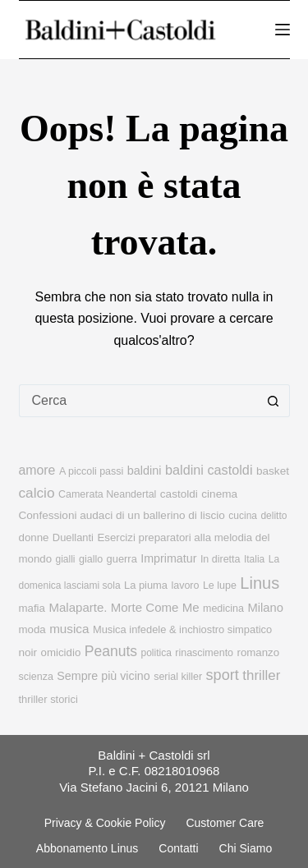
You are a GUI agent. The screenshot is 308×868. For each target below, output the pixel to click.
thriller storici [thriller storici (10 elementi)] (48, 699)
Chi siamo (246, 848)
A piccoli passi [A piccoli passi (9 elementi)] (91, 471)
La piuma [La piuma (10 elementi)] (146, 585)
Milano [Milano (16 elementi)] (265, 608)
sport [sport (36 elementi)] (223, 675)
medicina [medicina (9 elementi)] (223, 609)
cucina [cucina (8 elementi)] (243, 516)
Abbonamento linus (87, 848)
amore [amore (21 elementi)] (37, 470)
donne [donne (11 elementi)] (34, 537)
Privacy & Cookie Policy (105, 823)
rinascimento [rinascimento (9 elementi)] (204, 653)
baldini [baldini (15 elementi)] (145, 471)
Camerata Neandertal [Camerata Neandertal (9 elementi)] (107, 494)
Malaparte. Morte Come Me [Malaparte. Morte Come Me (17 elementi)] (124, 607)
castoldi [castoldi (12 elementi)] (179, 494)
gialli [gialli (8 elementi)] (66, 559)
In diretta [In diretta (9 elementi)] (221, 559)
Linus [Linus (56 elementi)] (260, 583)
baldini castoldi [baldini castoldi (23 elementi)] (209, 470)
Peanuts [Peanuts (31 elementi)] (111, 651)
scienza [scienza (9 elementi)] (36, 677)
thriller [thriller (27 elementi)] (261, 675)
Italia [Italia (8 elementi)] (254, 559)
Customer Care (225, 823)
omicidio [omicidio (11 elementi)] (61, 652)
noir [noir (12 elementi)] (28, 652)
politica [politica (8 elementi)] (156, 653)
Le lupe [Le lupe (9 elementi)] (220, 586)
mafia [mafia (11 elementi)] (32, 608)
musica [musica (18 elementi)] (69, 629)
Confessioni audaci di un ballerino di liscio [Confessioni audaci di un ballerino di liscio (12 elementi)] (122, 515)
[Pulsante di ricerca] (274, 401)
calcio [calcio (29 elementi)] (37, 493)
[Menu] (283, 30)
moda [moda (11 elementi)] (32, 629)
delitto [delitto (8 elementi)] (274, 516)
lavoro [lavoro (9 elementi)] (185, 586)
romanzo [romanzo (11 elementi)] (259, 652)
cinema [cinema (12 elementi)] (219, 494)
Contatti (178, 848)
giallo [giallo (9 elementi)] (91, 559)
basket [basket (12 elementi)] (273, 471)
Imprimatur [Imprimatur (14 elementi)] (168, 558)
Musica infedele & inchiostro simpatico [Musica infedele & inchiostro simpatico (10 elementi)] (182, 629)
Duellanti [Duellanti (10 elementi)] (73, 537)
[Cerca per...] (138, 401)
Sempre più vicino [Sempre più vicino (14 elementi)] (103, 676)
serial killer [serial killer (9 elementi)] (178, 677)
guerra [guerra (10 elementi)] (122, 559)
